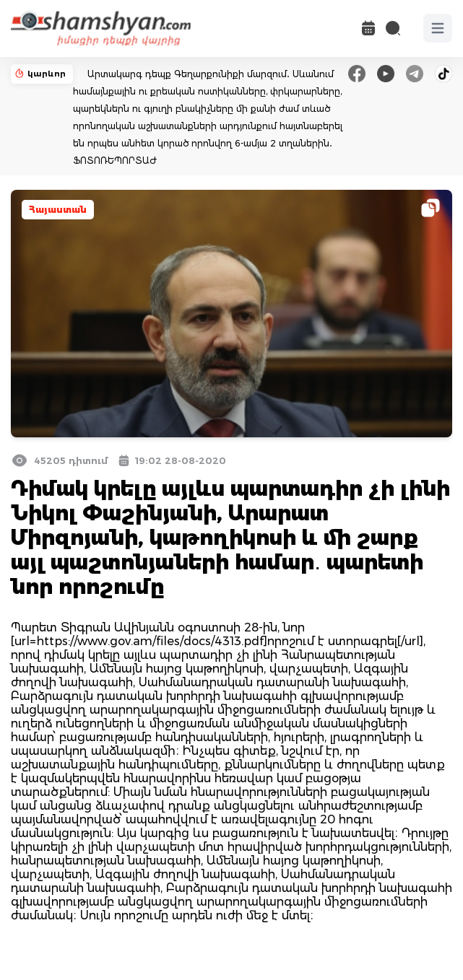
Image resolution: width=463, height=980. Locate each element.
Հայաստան (58, 210)
